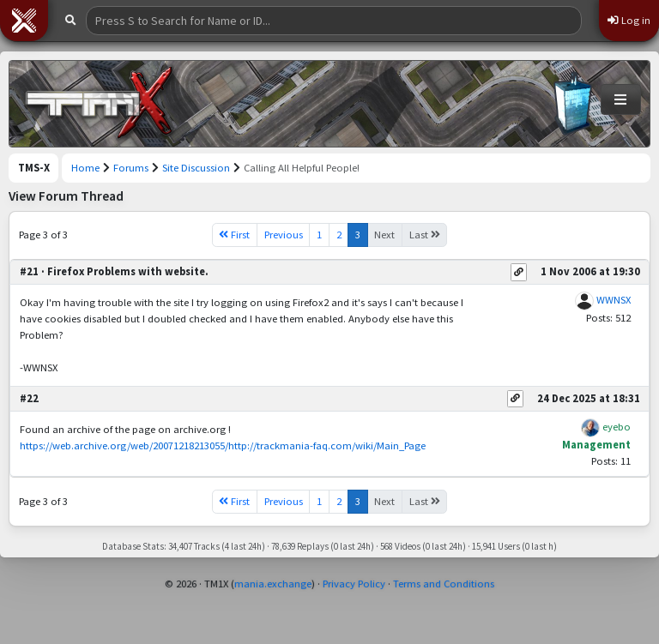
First (234, 235)
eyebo (617, 427)
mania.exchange (273, 584)
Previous (284, 235)
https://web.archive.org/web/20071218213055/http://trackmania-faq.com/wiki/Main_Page (223, 445)
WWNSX (614, 300)
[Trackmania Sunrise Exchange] (100, 104)
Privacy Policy (354, 584)
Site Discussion (196, 168)
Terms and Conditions (444, 584)
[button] (24, 21)
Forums (131, 168)
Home (85, 168)
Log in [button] (629, 20)
